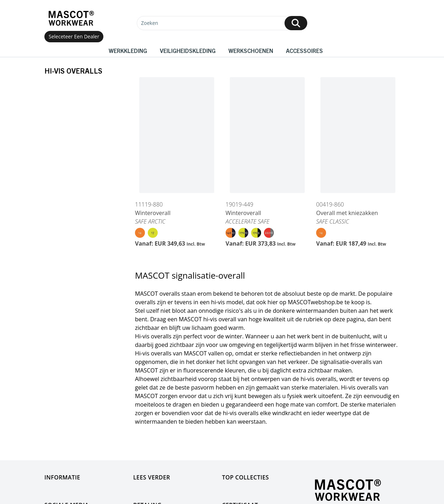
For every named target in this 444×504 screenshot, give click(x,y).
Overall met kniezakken (347, 213)
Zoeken (150, 23)
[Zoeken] (222, 23)
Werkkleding (128, 50)
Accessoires (304, 50)
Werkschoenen (251, 50)
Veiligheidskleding (188, 50)
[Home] (71, 18)
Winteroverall (153, 213)
